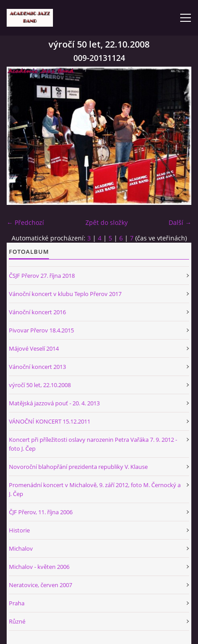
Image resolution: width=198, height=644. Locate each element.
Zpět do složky (107, 222)
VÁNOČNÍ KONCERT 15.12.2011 (50, 421)
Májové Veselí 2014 (34, 348)
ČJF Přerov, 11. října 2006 (41, 512)
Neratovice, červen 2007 (40, 585)
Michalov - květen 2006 (39, 567)
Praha (17, 603)
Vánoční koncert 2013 (37, 367)
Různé (17, 621)
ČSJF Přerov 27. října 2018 (42, 276)
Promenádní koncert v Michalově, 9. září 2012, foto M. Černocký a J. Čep (95, 489)
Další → (180, 222)
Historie (19, 530)
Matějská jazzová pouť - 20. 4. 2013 (54, 403)
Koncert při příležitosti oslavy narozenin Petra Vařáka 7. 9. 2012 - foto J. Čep (93, 444)
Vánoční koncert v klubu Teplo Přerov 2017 (65, 294)
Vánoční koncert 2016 (37, 312)
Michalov (21, 548)
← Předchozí (25, 222)
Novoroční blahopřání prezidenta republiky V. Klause (78, 467)
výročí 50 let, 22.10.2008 (40, 385)
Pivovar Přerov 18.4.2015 (41, 330)
